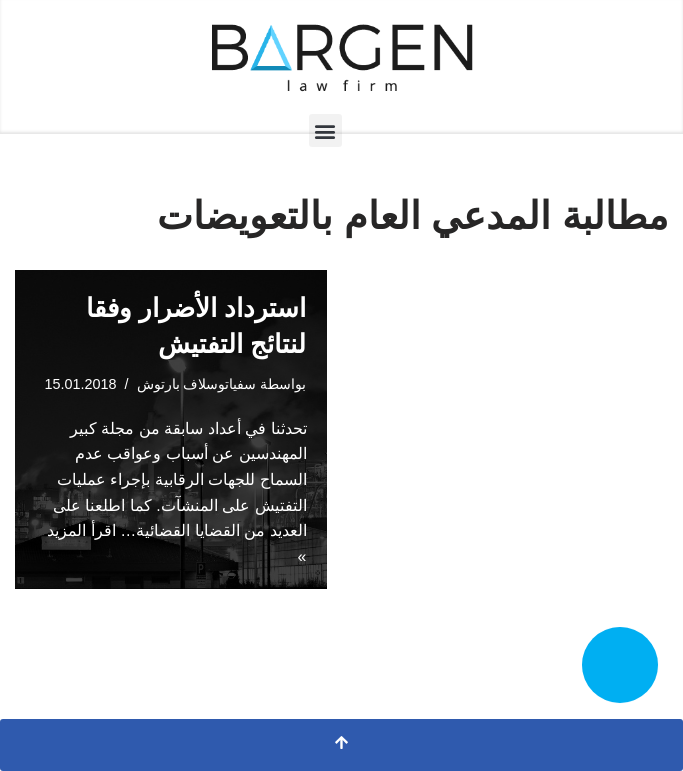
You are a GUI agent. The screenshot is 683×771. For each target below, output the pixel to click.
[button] (325, 130)
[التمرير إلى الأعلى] (341, 745)
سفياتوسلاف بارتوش (197, 384)
